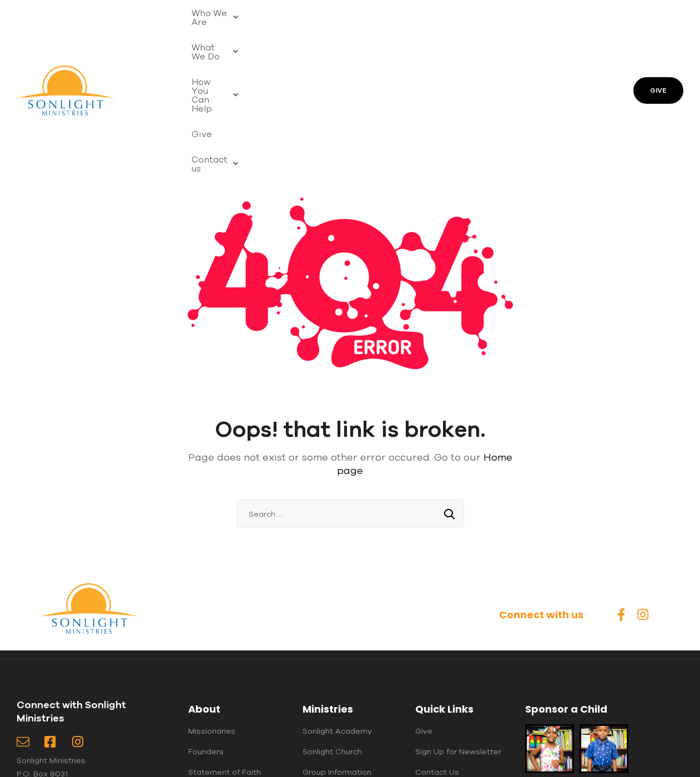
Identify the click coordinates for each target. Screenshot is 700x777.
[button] (223, 15)
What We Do (304, 15)
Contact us (221, 41)
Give (471, 15)
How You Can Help (399, 15)
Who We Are (223, 15)
